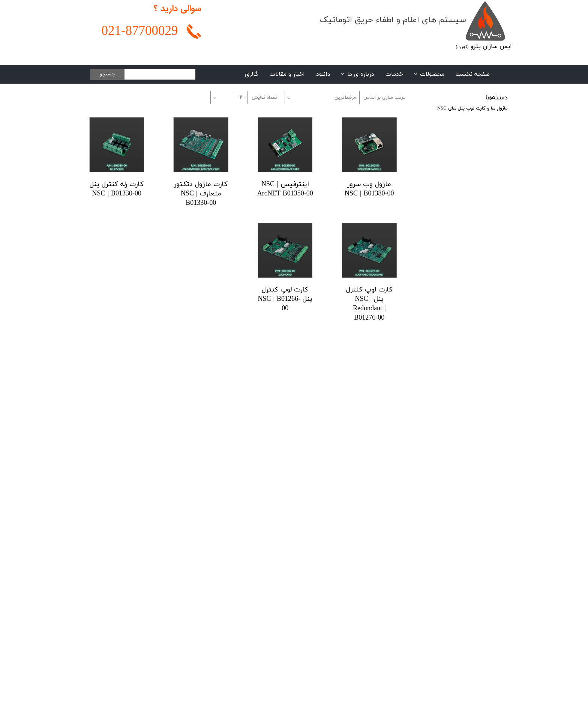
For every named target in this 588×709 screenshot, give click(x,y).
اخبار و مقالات (287, 74)
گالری (252, 74)
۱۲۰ (241, 98)
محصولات (432, 74)
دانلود (323, 74)
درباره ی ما (361, 74)
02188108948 (433, 551)
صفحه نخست (473, 74)
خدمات (394, 74)
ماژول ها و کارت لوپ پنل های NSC (472, 108)
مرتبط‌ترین (345, 98)
